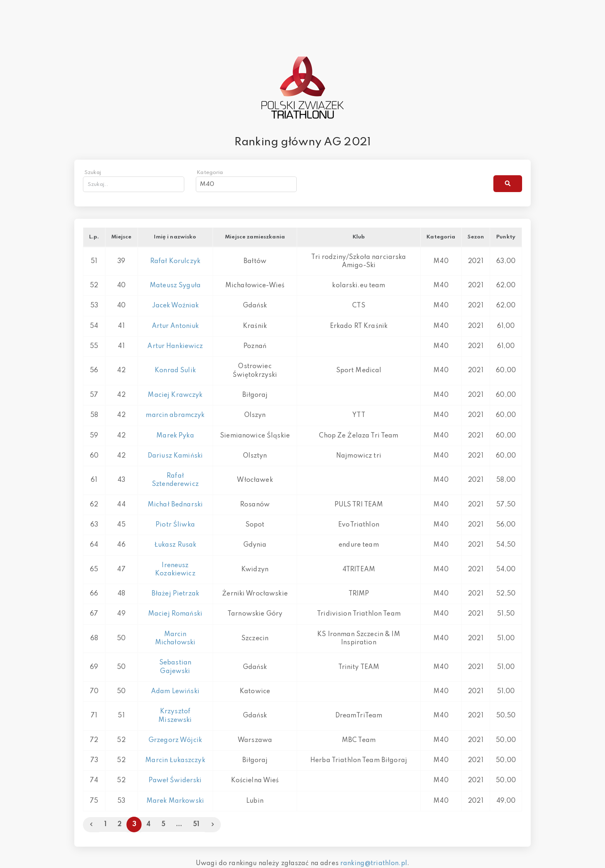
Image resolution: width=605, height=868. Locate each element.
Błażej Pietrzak (175, 594)
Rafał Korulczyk (175, 261)
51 (196, 824)
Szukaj (93, 173)
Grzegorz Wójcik (175, 740)
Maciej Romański (175, 614)
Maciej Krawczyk (175, 395)
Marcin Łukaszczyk (175, 760)
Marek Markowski (175, 801)
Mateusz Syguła (175, 286)
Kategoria (210, 173)
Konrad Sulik (175, 371)
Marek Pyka (175, 436)
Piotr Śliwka (175, 525)
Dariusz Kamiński (175, 456)
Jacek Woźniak (175, 306)
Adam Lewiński (175, 692)
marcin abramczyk (175, 415)
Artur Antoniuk (175, 326)
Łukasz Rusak (175, 545)
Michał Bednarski (175, 505)
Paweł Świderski (175, 781)
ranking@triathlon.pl (374, 863)
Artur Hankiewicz (175, 346)
